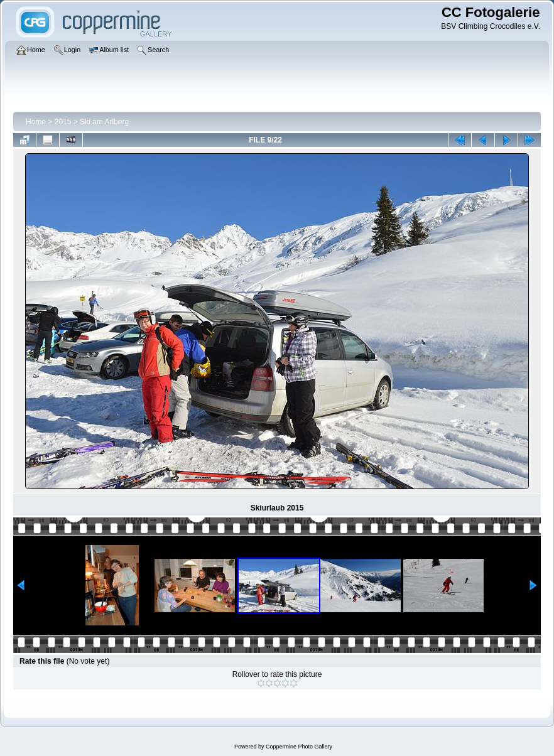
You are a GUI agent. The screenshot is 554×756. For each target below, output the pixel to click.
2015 (63, 122)
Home (36, 122)
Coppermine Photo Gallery (299, 747)
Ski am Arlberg (104, 122)
